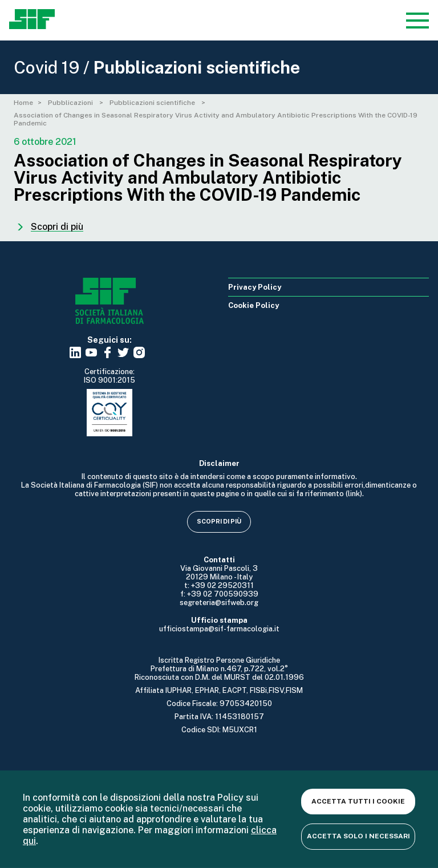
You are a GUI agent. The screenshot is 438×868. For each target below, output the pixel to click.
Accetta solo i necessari (358, 836)
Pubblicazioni (71, 103)
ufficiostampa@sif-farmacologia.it (219, 629)
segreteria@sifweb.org (219, 603)
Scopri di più (219, 521)
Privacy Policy (255, 287)
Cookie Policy (254, 305)
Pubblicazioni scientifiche (153, 103)
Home (23, 103)
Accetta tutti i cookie (358, 801)
